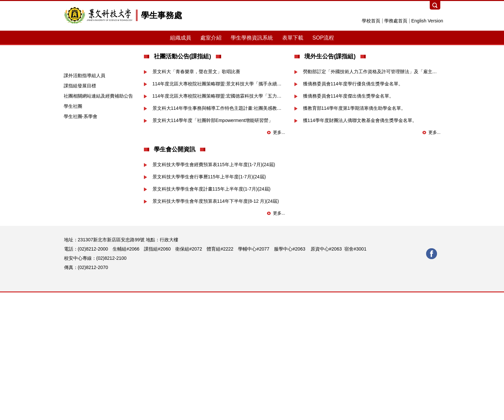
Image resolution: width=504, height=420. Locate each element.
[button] (69, 105)
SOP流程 (323, 38)
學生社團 (73, 234)
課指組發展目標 (80, 213)
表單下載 (293, 38)
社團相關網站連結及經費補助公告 (98, 224)
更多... (279, 260)
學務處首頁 (396, 21)
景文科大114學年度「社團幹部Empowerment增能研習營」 (213, 248)
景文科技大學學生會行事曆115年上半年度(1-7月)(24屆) (209, 304)
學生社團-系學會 (81, 244)
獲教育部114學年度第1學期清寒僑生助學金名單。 (354, 236)
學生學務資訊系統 (252, 38)
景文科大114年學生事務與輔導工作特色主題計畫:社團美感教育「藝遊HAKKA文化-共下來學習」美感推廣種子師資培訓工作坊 (219, 236)
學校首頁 (371, 21)
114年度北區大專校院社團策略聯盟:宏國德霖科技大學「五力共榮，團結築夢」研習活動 (219, 224)
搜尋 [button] (435, 5)
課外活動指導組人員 (84, 203)
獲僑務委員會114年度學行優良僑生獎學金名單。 (353, 211)
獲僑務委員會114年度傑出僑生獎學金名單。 (348, 224)
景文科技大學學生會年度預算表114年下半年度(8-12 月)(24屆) (216, 329)
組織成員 (181, 38)
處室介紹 (211, 38)
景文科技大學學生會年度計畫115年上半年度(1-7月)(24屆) (212, 316)
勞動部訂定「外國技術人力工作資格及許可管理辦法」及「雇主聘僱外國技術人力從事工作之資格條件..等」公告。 (372, 199)
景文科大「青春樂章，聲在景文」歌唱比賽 (196, 199)
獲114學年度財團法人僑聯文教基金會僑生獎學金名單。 (360, 248)
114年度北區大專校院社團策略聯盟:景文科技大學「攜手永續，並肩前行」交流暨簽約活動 (219, 211)
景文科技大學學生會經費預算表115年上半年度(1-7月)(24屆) (214, 292)
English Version (427, 21)
